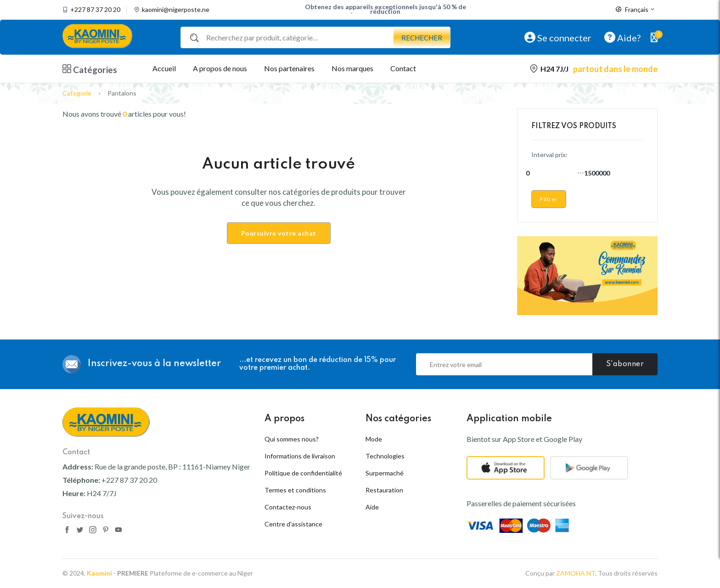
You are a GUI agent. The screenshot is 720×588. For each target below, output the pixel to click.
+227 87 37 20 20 (95, 10)
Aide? (622, 37)
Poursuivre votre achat (279, 233)
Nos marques (352, 68)
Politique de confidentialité (303, 473)
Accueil (164, 68)
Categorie (77, 93)
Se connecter (558, 37)
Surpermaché (385, 473)
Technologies (385, 456)
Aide (372, 507)
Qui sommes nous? (292, 439)
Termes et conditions (295, 490)
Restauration (384, 490)
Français (636, 10)
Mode (374, 439)
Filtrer (549, 199)
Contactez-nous (288, 507)
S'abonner (625, 364)
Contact (403, 68)
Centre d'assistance (293, 524)
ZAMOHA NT (576, 573)
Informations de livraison (300, 456)
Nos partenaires (289, 68)
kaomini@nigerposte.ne (176, 10)
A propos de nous (220, 68)
